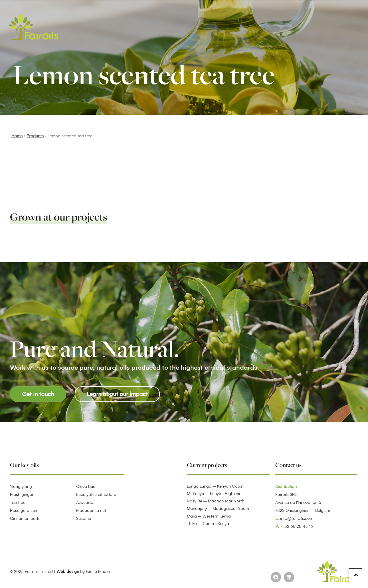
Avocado (85, 502)
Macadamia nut (91, 510)
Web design (68, 571)
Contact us (288, 465)
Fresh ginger (22, 494)
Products (35, 136)
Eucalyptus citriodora (96, 494)
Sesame (84, 518)
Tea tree (18, 502)
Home (17, 136)
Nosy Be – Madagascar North (216, 501)
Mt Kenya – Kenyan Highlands (215, 494)
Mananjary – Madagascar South (218, 508)
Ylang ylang (21, 486)
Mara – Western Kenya (209, 516)
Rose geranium (24, 510)
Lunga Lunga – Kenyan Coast (215, 486)
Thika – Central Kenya (208, 524)
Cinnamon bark (25, 518)
